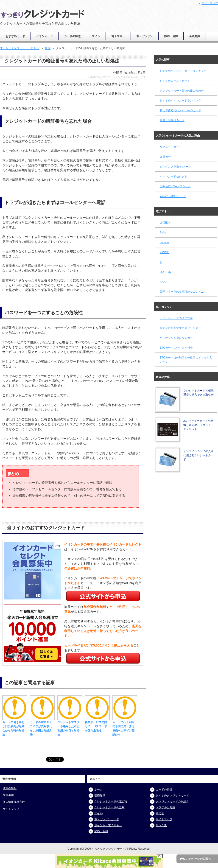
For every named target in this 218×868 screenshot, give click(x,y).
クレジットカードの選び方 (111, 801)
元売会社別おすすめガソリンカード (182, 328)
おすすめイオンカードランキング (180, 101)
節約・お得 (171, 36)
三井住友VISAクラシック (175, 186)
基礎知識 (195, 36)
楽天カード (167, 157)
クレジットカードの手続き (172, 801)
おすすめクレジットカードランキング (183, 71)
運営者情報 (10, 788)
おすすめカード (15, 36)
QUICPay (166, 272)
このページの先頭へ (198, 859)
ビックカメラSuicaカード (176, 167)
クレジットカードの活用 (109, 807)
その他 (160, 813)
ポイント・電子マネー (108, 825)
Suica (163, 232)
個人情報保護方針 (14, 802)
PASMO (165, 252)
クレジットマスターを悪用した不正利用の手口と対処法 (70, 726)
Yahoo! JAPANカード (173, 196)
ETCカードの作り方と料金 (176, 348)
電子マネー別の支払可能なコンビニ (182, 292)
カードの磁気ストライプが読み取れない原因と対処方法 (42, 726)
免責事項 (8, 795)
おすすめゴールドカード (175, 81)
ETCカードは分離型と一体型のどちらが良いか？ (186, 360)
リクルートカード (171, 147)
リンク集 (161, 825)
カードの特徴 (72, 36)
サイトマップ (11, 809)
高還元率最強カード (172, 120)
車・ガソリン (145, 36)
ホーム (98, 790)
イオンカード (45, 36)
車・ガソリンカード (107, 819)
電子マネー (118, 36)
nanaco (164, 242)
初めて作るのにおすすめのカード (180, 110)
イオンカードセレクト (173, 176)
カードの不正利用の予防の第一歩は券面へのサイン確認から (125, 726)
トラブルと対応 (165, 807)
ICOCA (164, 282)
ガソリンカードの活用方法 (176, 318)
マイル (96, 36)
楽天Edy (165, 223)
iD (161, 262)
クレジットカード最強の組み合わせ (182, 91)
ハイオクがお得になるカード (178, 338)
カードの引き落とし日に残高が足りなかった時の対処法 (15, 726)
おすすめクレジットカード (172, 795)
